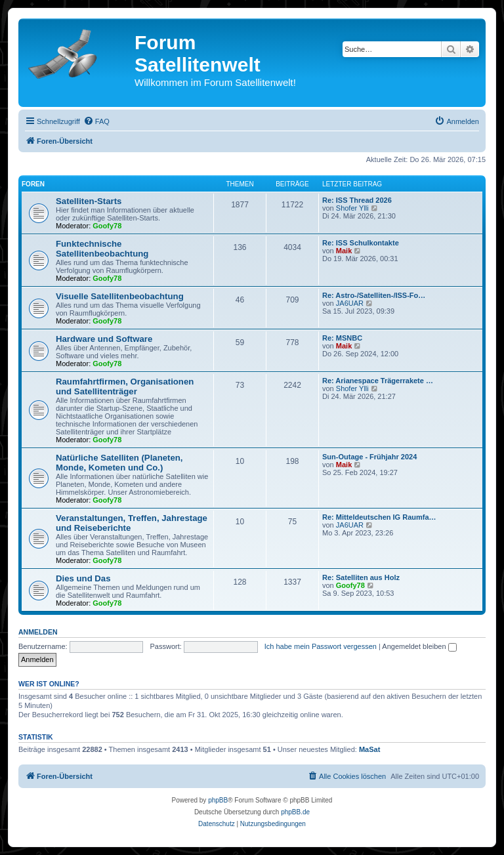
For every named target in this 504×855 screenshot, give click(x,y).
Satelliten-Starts (89, 201)
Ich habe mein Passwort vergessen (321, 646)
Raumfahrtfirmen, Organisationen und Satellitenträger (125, 386)
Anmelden (38, 632)
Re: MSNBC (342, 338)
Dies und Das (83, 578)
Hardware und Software (104, 339)
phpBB (218, 800)
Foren (33, 184)
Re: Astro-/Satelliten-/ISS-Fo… (374, 295)
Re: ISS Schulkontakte (361, 243)
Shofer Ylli (352, 208)
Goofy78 (107, 226)
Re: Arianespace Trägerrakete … (378, 381)
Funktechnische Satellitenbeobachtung (102, 249)
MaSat (369, 749)
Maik (344, 251)
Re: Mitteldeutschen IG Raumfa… (379, 517)
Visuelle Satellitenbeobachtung (120, 296)
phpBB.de (295, 812)
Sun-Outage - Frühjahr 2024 (369, 457)
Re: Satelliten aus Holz (361, 577)
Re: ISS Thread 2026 (357, 200)
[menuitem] (96, 121)
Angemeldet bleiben (419, 646)
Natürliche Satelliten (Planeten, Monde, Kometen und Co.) (119, 463)
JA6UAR (350, 303)
